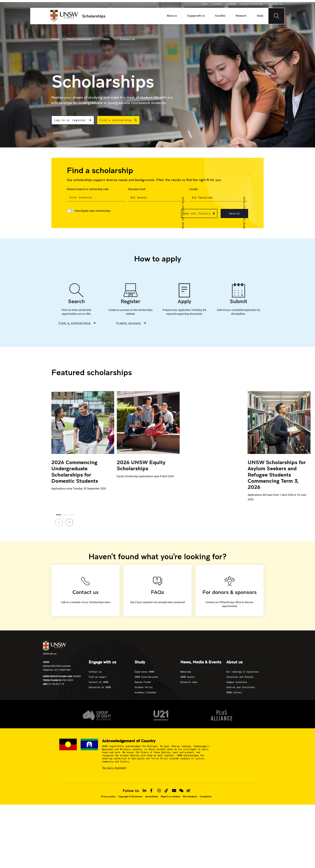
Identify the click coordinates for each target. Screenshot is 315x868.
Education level (137, 189)
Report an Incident (170, 796)
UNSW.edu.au (54, 648)
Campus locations (237, 682)
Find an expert (98, 677)
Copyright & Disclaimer (130, 796)
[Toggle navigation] (277, 16)
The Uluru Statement (114, 768)
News (205, 4)
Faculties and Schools (240, 677)
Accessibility (152, 796)
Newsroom (186, 672)
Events (217, 4)
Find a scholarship (79, 39)
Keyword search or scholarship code (88, 189)
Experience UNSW (144, 672)
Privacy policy (108, 796)
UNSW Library (234, 692)
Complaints (206, 796)
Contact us (127, 39)
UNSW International (146, 677)
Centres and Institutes (241, 687)
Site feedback (190, 796)
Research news (189, 682)
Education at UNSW (100, 687)
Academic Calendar (146, 692)
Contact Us (275, 4)
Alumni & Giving (252, 4)
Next (67, 520)
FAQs (106, 39)
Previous (57, 520)
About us (172, 16)
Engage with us (196, 16)
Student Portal (144, 687)
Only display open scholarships (92, 211)
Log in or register (73, 120)
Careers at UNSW (98, 682)
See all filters (197, 213)
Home (55, 39)
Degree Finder (143, 682)
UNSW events (188, 677)
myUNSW (231, 4)
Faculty (194, 189)
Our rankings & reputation (242, 672)
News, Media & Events (201, 662)
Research (241, 16)
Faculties (220, 16)
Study (260, 16)
